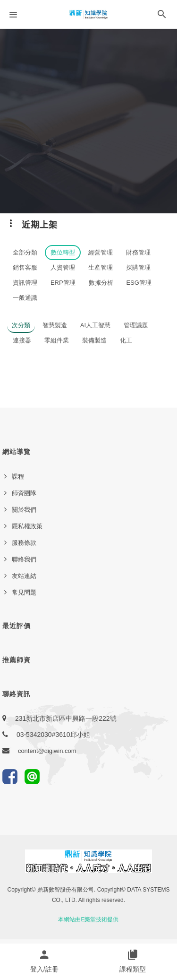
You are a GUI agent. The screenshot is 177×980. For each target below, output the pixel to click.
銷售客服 (25, 267)
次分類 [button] (21, 325)
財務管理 (138, 252)
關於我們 (24, 510)
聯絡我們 (24, 559)
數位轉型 (63, 252)
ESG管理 (139, 283)
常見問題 (24, 592)
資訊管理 (25, 283)
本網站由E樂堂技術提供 (88, 919)
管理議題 (136, 325)
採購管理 (138, 267)
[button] (162, 16)
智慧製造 (55, 325)
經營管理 (101, 252)
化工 (126, 340)
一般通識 (25, 298)
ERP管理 (63, 283)
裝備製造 (94, 340)
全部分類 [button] (25, 252)
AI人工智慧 (95, 325)
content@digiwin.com (47, 751)
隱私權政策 (27, 526)
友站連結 (24, 576)
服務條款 (24, 543)
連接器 (22, 340)
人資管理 (63, 267)
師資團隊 (24, 493)
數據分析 (101, 283)
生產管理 (101, 267)
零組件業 (57, 340)
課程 (18, 477)
